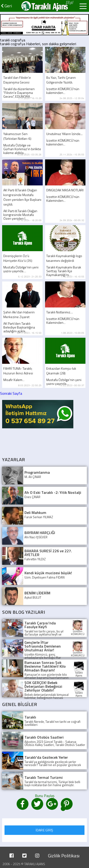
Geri (6, 6)
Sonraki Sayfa (11, 393)
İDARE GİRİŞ (44, 830)
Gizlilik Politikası (64, 856)
